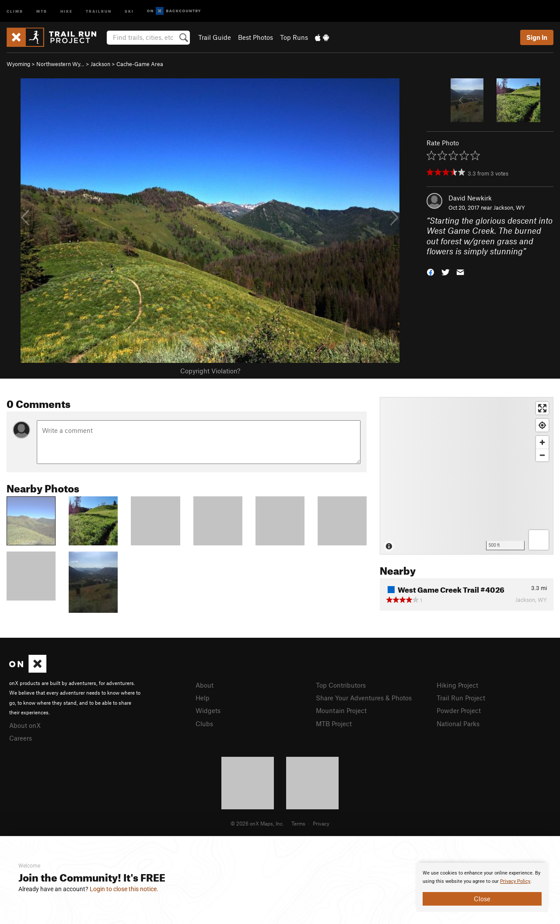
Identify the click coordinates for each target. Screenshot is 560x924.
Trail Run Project (461, 698)
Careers (21, 738)
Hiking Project (457, 685)
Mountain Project (341, 710)
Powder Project (459, 710)
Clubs (204, 724)
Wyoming (18, 64)
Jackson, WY (509, 207)
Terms (298, 823)
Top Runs (294, 37)
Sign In (537, 37)
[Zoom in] (542, 442)
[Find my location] (542, 425)
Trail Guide (215, 37)
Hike (66, 11)
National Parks (458, 724)
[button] (430, 272)
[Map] (467, 476)
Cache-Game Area (140, 64)
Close (482, 899)
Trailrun (99, 11)
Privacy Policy (515, 881)
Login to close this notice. (124, 889)
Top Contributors (341, 685)
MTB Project (334, 724)
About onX (25, 725)
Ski (129, 11)
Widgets (208, 710)
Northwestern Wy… (60, 64)
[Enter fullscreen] (542, 408)
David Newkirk (470, 198)
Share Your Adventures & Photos (364, 698)
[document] (482, 887)
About (205, 685)
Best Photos (255, 37)
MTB (42, 11)
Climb (15, 11)
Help (203, 698)
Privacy (321, 823)
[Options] (539, 540)
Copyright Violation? (210, 371)
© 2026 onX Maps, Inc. (257, 823)
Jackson (100, 64)
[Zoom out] (542, 455)
